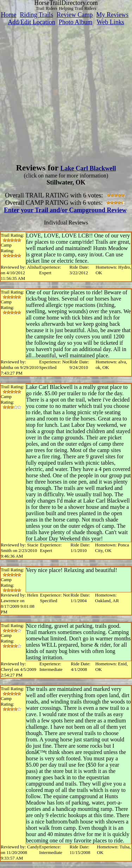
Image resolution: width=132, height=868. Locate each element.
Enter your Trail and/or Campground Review (65, 210)
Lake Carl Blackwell (88, 168)
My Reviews (113, 15)
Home (8, 15)
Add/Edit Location (31, 22)
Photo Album (76, 22)
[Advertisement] (66, 92)
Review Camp (75, 15)
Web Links (111, 22)
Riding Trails (36, 15)
